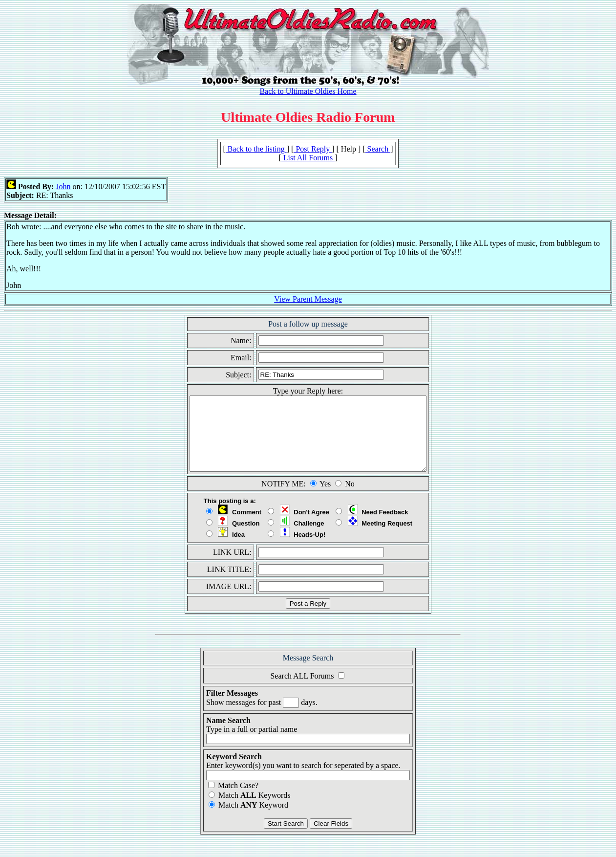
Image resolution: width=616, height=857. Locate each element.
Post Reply (313, 149)
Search (378, 149)
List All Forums (308, 158)
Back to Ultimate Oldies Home (308, 91)
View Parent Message (308, 299)
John (63, 187)
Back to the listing (256, 149)
